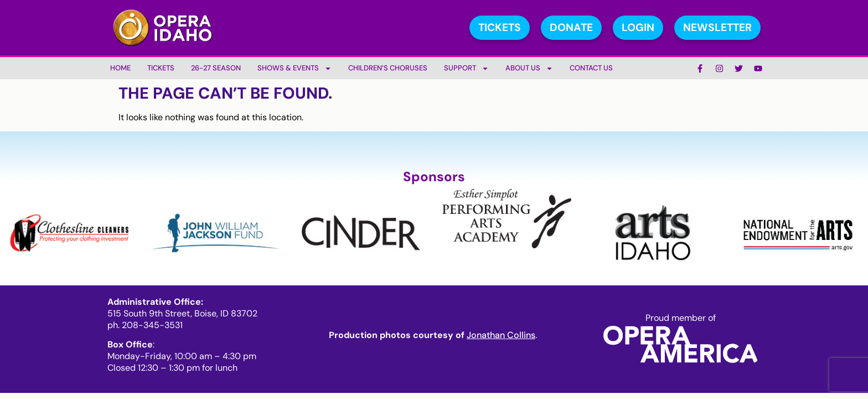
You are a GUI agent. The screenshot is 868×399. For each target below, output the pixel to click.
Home (120, 68)
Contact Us (591, 68)
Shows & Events (294, 68)
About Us (529, 68)
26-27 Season (216, 68)
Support (466, 68)
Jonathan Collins (501, 335)
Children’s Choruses (388, 68)
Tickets (161, 68)
